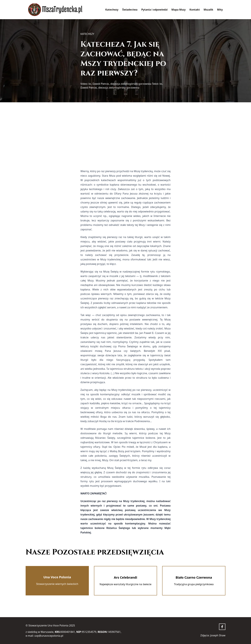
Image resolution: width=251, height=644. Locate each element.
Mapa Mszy (179, 10)
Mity (220, 10)
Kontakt (195, 10)
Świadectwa (130, 10)
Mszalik (208, 10)
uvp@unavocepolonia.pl (49, 636)
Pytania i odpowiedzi (154, 10)
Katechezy (112, 10)
